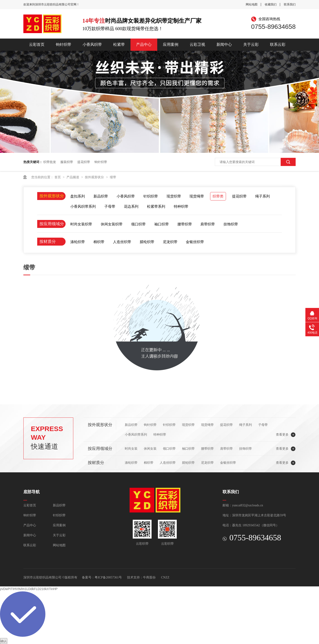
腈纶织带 (147, 242)
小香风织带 (92, 45)
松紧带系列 (156, 206)
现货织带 (174, 196)
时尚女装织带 (81, 224)
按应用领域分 (52, 224)
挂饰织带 (231, 224)
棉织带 (99, 242)
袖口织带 (162, 224)
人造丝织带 (122, 242)
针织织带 (151, 196)
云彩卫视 (197, 45)
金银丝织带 (195, 242)
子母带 (110, 206)
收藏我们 (271, 4)
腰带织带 (185, 224)
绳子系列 (263, 196)
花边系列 (131, 206)
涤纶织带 (78, 242)
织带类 (218, 196)
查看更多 (282, 434)
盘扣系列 (78, 196)
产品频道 (73, 177)
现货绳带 (197, 196)
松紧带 (119, 45)
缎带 (113, 177)
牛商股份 (149, 577)
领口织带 (138, 224)
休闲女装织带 (112, 224)
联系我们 (290, 4)
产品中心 (144, 45)
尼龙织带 (170, 242)
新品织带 (101, 196)
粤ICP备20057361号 (108, 577)
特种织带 (181, 206)
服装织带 (67, 162)
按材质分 (48, 241)
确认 (4, 641)
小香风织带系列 (83, 206)
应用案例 (171, 45)
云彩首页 (37, 45)
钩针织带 (64, 45)
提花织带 (84, 162)
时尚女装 (131, 449)
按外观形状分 (95, 177)
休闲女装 (150, 449)
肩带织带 (208, 224)
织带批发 (50, 162)
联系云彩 (278, 45)
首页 (58, 177)
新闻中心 (224, 45)
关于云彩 (251, 45)
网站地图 (252, 4)
